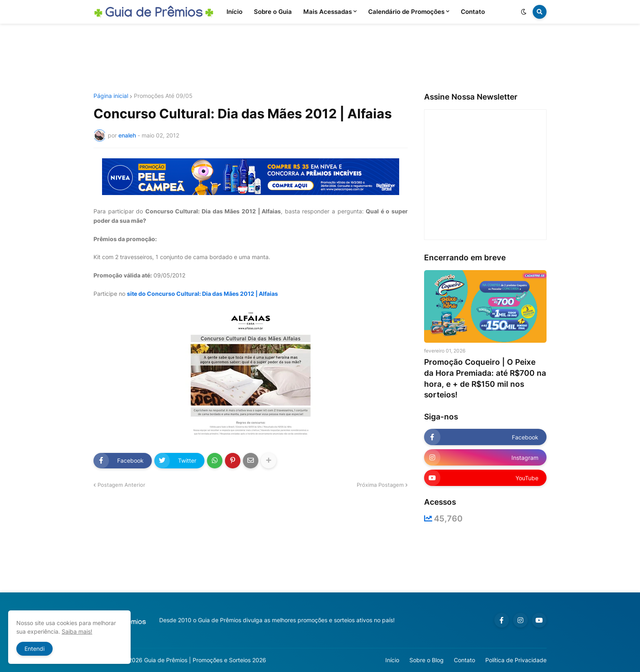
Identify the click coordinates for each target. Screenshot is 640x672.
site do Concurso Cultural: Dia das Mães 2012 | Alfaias (202, 294)
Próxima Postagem (380, 485)
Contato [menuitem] (473, 12)
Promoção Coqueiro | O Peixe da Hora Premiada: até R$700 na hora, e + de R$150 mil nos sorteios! (485, 378)
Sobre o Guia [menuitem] (273, 12)
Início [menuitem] (234, 12)
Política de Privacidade (516, 660)
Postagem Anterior (121, 485)
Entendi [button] (34, 649)
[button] (524, 12)
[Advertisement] (320, 58)
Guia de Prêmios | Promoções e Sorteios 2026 (205, 660)
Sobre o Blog (427, 660)
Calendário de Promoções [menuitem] (406, 12)
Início (392, 660)
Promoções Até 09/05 (163, 96)
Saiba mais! (77, 631)
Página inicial (111, 96)
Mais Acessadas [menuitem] (328, 12)
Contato (464, 660)
